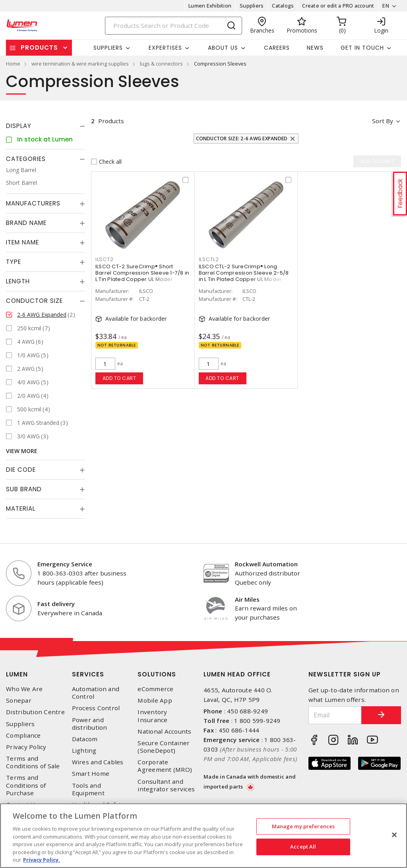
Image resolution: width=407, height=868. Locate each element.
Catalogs (283, 6)
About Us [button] (223, 48)
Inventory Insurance (152, 716)
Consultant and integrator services (166, 785)
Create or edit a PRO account (338, 6)
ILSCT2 (105, 259)
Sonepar (19, 700)
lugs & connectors (161, 64)
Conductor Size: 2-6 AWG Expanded (242, 139)
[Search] (174, 26)
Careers (277, 48)
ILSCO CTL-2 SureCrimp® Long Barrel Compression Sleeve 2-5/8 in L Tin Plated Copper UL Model (244, 273)
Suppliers (252, 6)
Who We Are (24, 689)
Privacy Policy (26, 747)
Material (21, 509)
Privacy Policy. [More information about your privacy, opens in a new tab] (42, 860)
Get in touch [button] (362, 48)
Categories (26, 159)
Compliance (23, 735)
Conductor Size (34, 301)
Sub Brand (24, 489)
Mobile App (155, 700)
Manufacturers (33, 203)
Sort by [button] (383, 121)
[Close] (394, 835)
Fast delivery (56, 604)
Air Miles (247, 599)
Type (14, 262)
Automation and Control (96, 693)
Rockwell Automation (266, 564)
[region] (203, 836)
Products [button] (39, 47)
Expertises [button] (165, 48)
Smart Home (91, 774)
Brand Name (26, 223)
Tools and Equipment (88, 789)
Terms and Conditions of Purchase (26, 785)
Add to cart (119, 378)
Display (19, 126)
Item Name (22, 242)
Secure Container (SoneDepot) (164, 747)
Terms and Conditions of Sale (33, 762)
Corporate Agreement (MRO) (165, 766)
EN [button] (386, 6)
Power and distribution (90, 724)
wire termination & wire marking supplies (80, 64)
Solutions (157, 674)
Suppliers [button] (108, 48)
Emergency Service (65, 564)
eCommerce (155, 689)
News (315, 48)
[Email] (335, 715)
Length (18, 281)
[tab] (46, 126)
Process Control (96, 708)
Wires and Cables (98, 762)
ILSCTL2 (209, 259)
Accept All (303, 847)
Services (88, 674)
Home (13, 64)
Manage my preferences (303, 826)
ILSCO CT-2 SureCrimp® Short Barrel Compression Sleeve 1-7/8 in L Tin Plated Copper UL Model (142, 273)
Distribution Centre (35, 712)
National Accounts (164, 731)
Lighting (84, 751)
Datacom (85, 739)
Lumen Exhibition (210, 6)
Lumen (17, 674)
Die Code (21, 470)
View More (22, 451)
